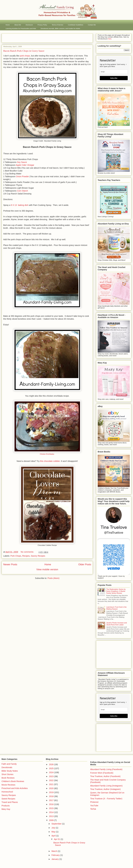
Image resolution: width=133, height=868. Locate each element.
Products (6, 806)
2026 (52, 764)
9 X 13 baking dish (20, 205)
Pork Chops (16, 556)
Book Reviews (8, 778)
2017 (52, 800)
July (54, 828)
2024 (52, 772)
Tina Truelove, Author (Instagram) (105, 789)
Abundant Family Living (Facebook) (106, 769)
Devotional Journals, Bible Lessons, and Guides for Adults (60, 28)
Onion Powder (22, 176)
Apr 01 (57, 839)
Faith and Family (9, 764)
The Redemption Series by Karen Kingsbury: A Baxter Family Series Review (116, 591)
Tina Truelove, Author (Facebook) (105, 776)
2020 (52, 788)
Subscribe (114, 78)
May (54, 832)
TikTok (93, 809)
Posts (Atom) (54, 578)
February (56, 855)
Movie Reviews (8, 785)
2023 (52, 776)
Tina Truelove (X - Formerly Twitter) (106, 799)
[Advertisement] (27, 37)
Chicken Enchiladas (47, 454)
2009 (52, 820)
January (55, 859)
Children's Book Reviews (13, 781)
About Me (18, 25)
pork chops (25, 56)
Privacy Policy (42, 25)
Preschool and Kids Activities (15, 788)
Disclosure (29, 25)
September (57, 824)
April (54, 836)
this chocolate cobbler (50, 461)
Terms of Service (57, 25)
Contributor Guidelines (76, 25)
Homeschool (7, 792)
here (109, 39)
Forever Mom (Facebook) (102, 773)
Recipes (26, 556)
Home (8, 25)
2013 (52, 816)
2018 (52, 796)
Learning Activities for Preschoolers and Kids (21, 28)
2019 (52, 792)
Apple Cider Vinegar (25, 165)
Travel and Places (10, 802)
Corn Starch (22, 191)
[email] (114, 72)
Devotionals (7, 767)
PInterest (94, 802)
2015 (52, 808)
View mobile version (47, 569)
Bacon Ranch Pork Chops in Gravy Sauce (24, 51)
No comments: (28, 552)
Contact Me (92, 25)
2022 (52, 780)
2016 (52, 804)
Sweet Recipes (8, 799)
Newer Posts (10, 564)
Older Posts (85, 564)
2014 (52, 812)
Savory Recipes (38, 556)
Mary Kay (6, 809)
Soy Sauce (22, 162)
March (55, 851)
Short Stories (7, 774)
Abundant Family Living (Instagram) (106, 786)
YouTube (94, 806)
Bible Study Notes (10, 771)
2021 (52, 784)
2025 (52, 768)
